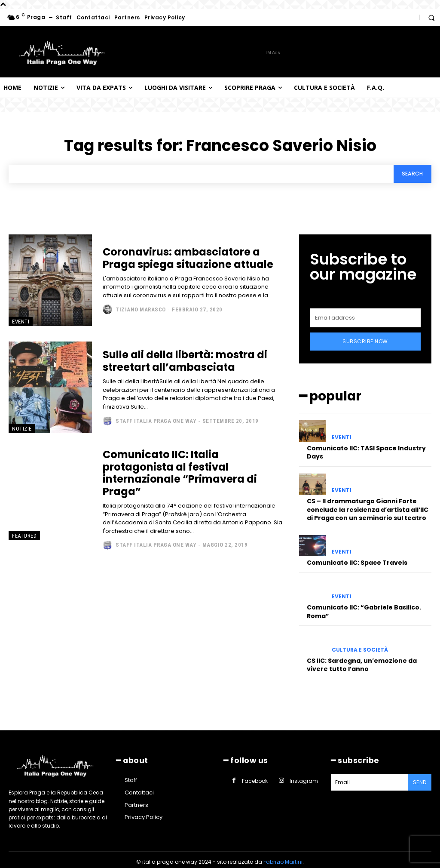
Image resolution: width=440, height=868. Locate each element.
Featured (24, 537)
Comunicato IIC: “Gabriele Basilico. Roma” (364, 607)
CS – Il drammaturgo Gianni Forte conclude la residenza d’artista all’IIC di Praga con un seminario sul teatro (368, 505)
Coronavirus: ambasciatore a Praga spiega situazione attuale (188, 259)
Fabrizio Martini (283, 857)
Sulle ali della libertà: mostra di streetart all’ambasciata (185, 362)
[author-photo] (108, 311)
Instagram (300, 774)
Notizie (22, 430)
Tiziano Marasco (141, 310)
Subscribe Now (365, 339)
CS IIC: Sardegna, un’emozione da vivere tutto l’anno (362, 660)
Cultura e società (360, 646)
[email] (365, 316)
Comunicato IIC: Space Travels (357, 558)
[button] (431, 18)
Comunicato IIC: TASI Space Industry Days (366, 448)
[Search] (410, 174)
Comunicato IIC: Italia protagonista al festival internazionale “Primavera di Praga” (180, 474)
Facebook (253, 774)
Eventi (21, 322)
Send (420, 777)
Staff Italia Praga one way (156, 422)
